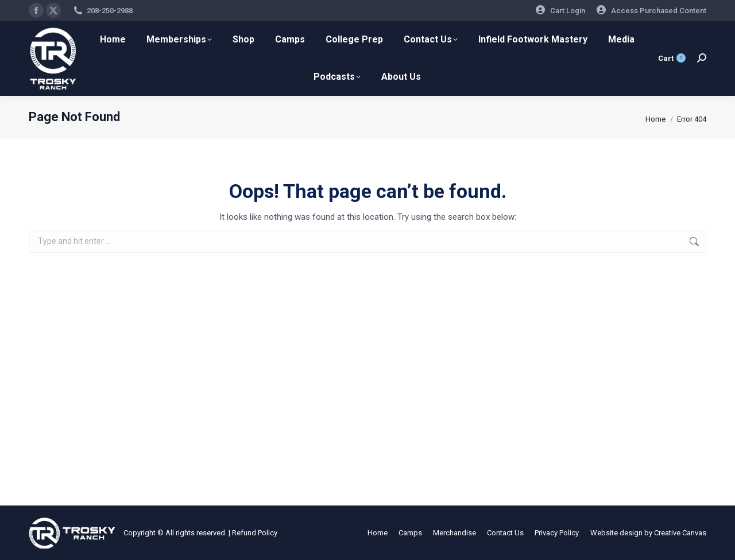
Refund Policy (255, 533)
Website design (616, 533)
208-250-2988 (110, 11)
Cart (672, 58)
